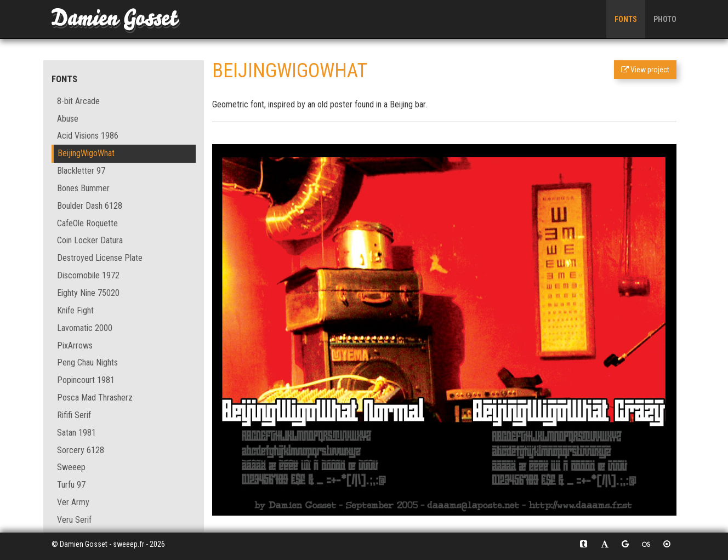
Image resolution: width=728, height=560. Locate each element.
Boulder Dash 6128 (90, 206)
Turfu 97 (71, 485)
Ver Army (73, 502)
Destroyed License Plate (100, 258)
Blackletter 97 (81, 171)
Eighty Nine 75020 (88, 293)
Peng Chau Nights (87, 362)
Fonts (626, 19)
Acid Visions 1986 (88, 136)
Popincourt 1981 (86, 380)
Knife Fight (75, 310)
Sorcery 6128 (81, 450)
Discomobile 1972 (88, 275)
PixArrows (75, 345)
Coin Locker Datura (90, 240)
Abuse (68, 119)
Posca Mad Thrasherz (95, 398)
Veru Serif (74, 520)
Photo (665, 19)
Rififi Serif (74, 415)
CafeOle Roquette (87, 223)
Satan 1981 (76, 433)
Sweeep (71, 467)
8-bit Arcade (78, 101)
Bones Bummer (83, 188)
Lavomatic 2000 (85, 328)
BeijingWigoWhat (86, 153)
